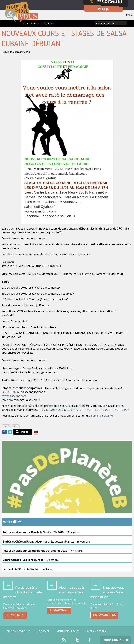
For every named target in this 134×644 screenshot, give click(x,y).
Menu (129, 15)
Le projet (43, 631)
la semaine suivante (101, 416)
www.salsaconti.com (14, 396)
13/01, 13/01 (48, 410)
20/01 (62, 410)
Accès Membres (96, 631)
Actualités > (48, 23)
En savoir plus (104, 615)
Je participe (15, 615)
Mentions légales (68, 631)
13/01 (70, 410)
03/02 (125, 410)
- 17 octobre (41, 532)
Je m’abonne (59, 610)
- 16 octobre (46, 542)
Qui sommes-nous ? (18, 631)
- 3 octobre (28, 569)
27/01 (88, 410)
